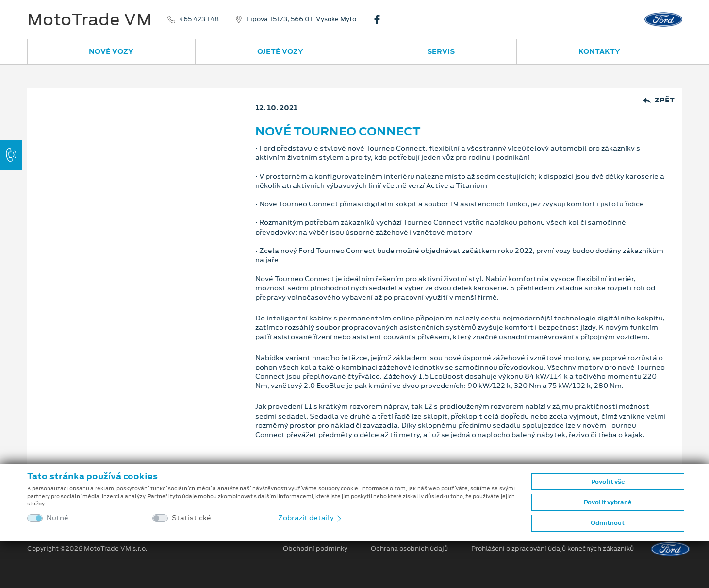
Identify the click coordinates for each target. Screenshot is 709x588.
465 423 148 (199, 19)
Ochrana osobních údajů (409, 549)
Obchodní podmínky (315, 549)
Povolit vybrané (608, 502)
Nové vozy (111, 51)
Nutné (58, 518)
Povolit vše (608, 482)
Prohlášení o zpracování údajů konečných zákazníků (552, 549)
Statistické (191, 518)
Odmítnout (608, 523)
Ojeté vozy (280, 51)
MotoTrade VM (90, 19)
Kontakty (599, 51)
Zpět (659, 100)
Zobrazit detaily (311, 518)
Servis (441, 51)
